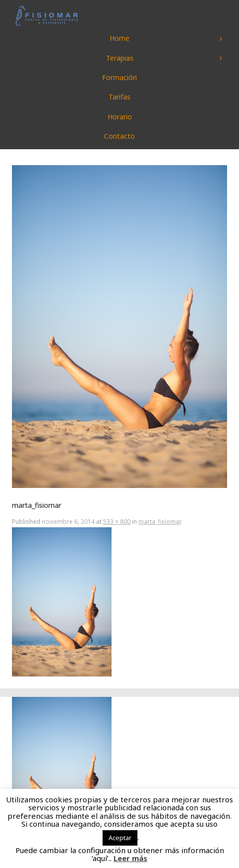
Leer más (130, 858)
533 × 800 (117, 522)
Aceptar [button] (120, 838)
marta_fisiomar (160, 522)
